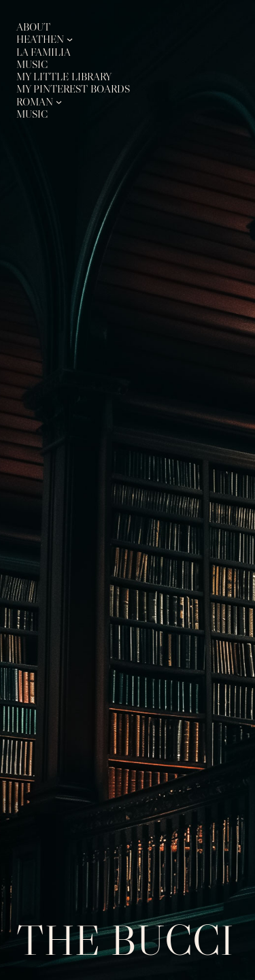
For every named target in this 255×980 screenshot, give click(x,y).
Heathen (40, 39)
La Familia (44, 52)
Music (32, 64)
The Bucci (125, 940)
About (33, 27)
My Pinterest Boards (73, 89)
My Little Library (64, 77)
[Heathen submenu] (70, 39)
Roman (35, 102)
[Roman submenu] (59, 102)
